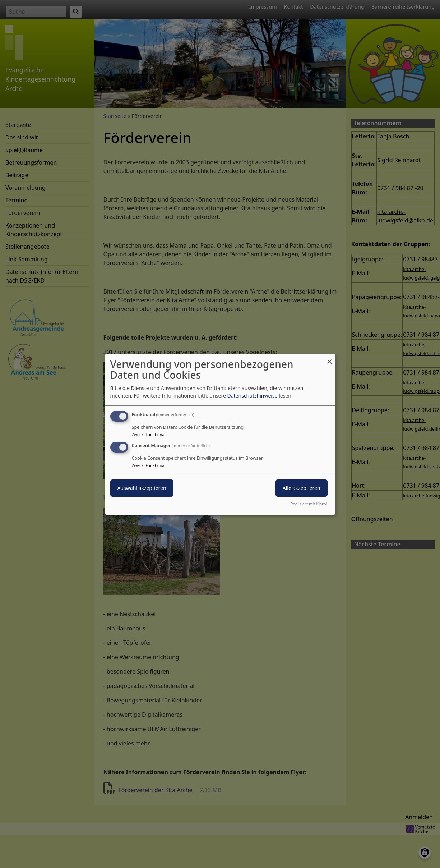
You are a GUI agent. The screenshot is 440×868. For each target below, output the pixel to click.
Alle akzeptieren (302, 488)
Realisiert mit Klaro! (309, 504)
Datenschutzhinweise (252, 396)
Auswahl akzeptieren (142, 488)
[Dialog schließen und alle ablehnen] (330, 358)
